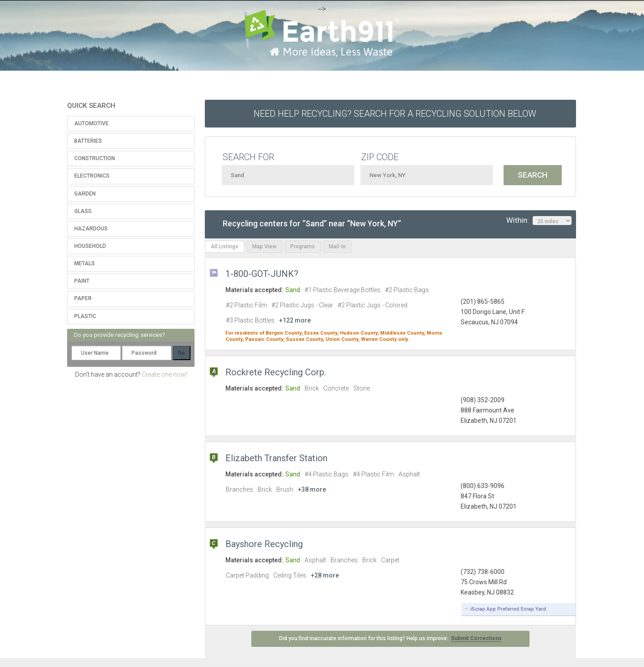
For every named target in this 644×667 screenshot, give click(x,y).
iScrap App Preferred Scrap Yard (508, 609)
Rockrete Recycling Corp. (276, 372)
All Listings (225, 246)
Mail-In (337, 246)
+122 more (295, 320)
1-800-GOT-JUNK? (262, 274)
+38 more (312, 489)
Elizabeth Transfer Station (276, 458)
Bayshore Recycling (264, 544)
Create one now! (164, 374)
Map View (264, 246)
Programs (303, 246)
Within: (539, 221)
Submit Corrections (476, 638)
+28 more (325, 575)
